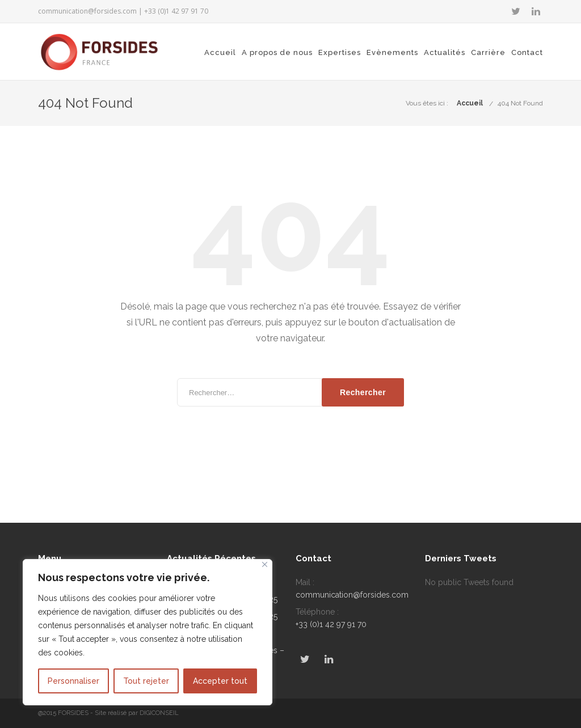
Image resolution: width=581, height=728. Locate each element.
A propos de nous (277, 52)
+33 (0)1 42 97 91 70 (331, 624)
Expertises (340, 52)
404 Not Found (520, 103)
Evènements (392, 52)
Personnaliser (73, 681)
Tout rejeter (146, 681)
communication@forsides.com (87, 11)
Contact (527, 52)
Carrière (488, 52)
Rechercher (363, 392)
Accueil (220, 52)
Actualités (445, 52)
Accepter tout (220, 681)
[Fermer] (265, 564)
